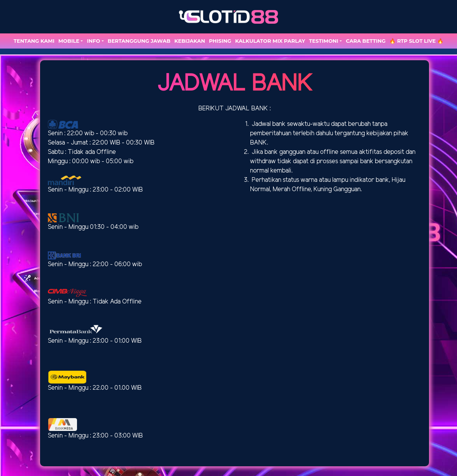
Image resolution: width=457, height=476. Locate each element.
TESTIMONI (324, 41)
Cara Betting (366, 41)
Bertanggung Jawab (139, 41)
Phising (220, 41)
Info (93, 41)
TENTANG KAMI (34, 41)
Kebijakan (190, 41)
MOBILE (69, 41)
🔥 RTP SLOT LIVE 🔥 (416, 41)
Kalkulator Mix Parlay (270, 41)
